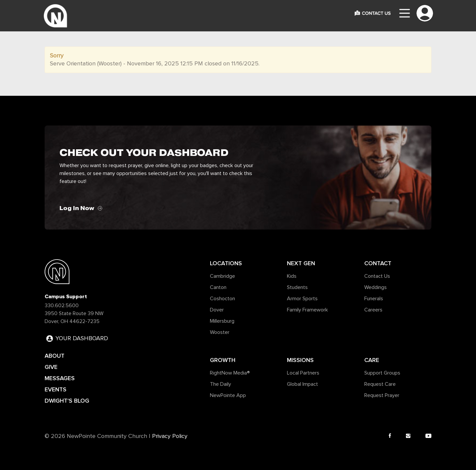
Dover (217, 310)
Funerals (374, 299)
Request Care (380, 384)
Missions (300, 360)
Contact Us (377, 276)
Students (297, 287)
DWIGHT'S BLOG (67, 401)
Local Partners (303, 373)
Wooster (220, 332)
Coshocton (222, 299)
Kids (292, 276)
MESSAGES (60, 378)
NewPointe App (228, 395)
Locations (226, 263)
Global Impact (302, 384)
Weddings (376, 287)
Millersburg (222, 321)
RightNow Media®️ (230, 373)
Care (372, 360)
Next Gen (301, 263)
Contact (378, 263)
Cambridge (222, 276)
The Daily (220, 384)
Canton (218, 287)
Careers (373, 310)
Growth (223, 360)
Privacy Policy (170, 436)
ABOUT (55, 356)
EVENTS (56, 389)
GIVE (51, 367)
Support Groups (382, 373)
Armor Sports (302, 299)
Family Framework (307, 310)
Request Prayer (382, 395)
